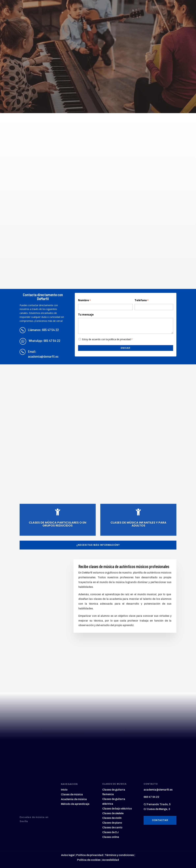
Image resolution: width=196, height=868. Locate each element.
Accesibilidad (111, 860)
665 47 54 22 (151, 797)
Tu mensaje (86, 315)
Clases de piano (112, 822)
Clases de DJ (110, 832)
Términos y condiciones (119, 855)
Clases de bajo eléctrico (117, 808)
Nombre (84, 300)
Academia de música (74, 799)
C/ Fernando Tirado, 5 (157, 804)
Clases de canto (112, 827)
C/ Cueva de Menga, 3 (157, 809)
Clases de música (72, 794)
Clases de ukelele (113, 813)
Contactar (160, 820)
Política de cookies (89, 860)
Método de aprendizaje (75, 804)
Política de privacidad (90, 855)
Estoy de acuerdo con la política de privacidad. (107, 339)
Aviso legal (68, 855)
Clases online (111, 837)
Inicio (64, 789)
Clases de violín (112, 818)
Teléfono (141, 300)
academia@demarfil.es (158, 789)
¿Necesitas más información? (98, 545)
